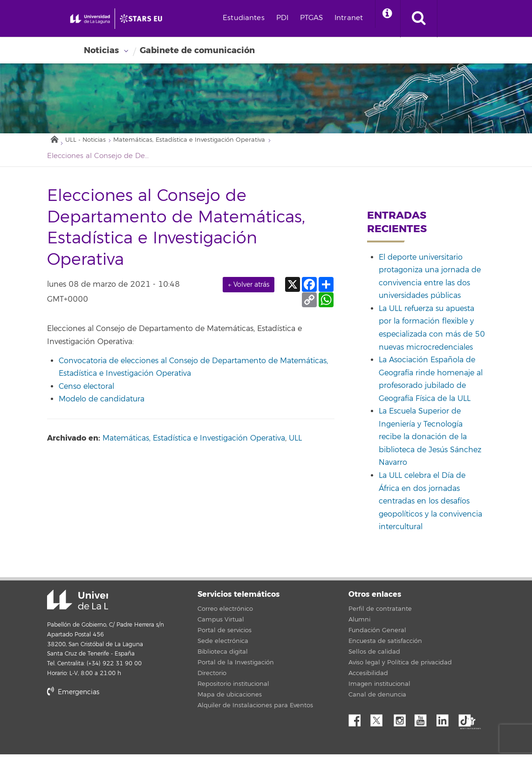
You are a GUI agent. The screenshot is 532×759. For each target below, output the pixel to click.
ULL (295, 443)
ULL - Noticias (91, 144)
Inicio (54, 142)
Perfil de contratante (380, 614)
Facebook (358, 723)
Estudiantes (288, 18)
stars (117, 728)
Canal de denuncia (377, 699)
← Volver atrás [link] (249, 289)
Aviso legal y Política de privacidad (400, 667)
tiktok (468, 723)
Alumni (359, 624)
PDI (327, 18)
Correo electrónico (225, 614)
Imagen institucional (379, 689)
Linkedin (446, 723)
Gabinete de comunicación (197, 50)
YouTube (424, 723)
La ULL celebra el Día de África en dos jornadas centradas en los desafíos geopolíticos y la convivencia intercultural (430, 506)
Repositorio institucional (233, 689)
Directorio (212, 678)
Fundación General (377, 635)
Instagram (402, 723)
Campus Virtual (221, 624)
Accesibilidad (368, 678)
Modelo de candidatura (102, 404)
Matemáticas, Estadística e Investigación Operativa (214, 144)
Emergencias (73, 697)
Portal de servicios (225, 635)
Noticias (101, 50)
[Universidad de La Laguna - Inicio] (111, 26)
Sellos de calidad (374, 656)
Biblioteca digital (223, 656)
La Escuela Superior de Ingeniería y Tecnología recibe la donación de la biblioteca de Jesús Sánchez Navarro (430, 442)
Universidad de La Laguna (59, 605)
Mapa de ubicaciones (230, 699)
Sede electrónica (223, 646)
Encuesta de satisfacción (385, 646)
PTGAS (356, 18)
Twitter (380, 723)
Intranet (393, 18)
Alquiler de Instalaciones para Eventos (255, 710)
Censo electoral (86, 391)
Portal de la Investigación (236, 667)
